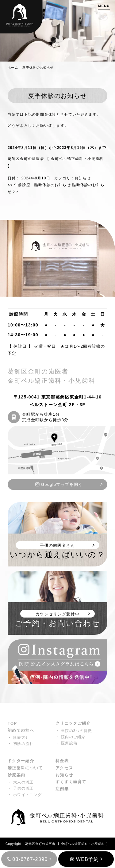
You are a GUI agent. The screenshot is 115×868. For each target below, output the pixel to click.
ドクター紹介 (21, 761)
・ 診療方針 (19, 738)
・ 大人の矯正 (21, 782)
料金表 (62, 761)
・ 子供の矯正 (21, 788)
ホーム (13, 68)
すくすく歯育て (71, 782)
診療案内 (16, 775)
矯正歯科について (25, 768)
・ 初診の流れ (21, 744)
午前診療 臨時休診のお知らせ (39, 185)
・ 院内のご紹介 (71, 737)
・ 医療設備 (66, 743)
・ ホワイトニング (25, 795)
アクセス (64, 768)
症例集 (62, 789)
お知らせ (83, 178)
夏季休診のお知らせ (38, 68)
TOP (12, 723)
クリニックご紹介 (73, 723)
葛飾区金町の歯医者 (40, 844)
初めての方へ (21, 730)
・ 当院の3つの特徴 (74, 731)
